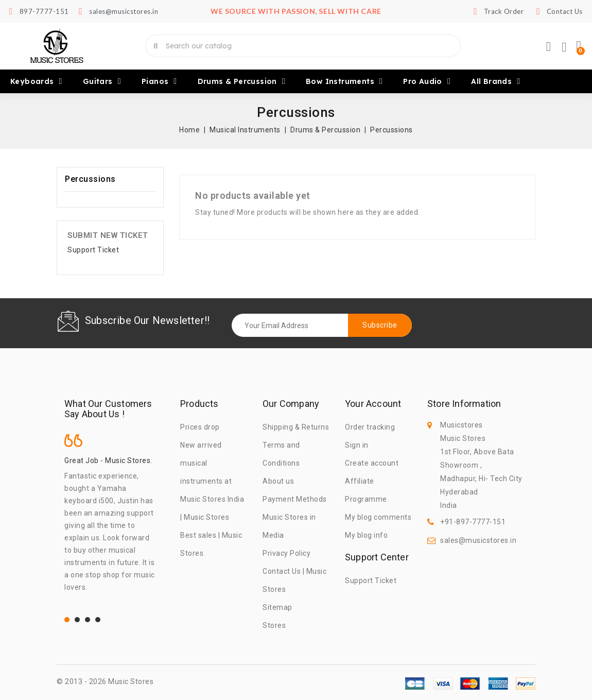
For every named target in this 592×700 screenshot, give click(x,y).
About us (278, 481)
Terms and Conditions (281, 454)
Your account (373, 404)
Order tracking (370, 427)
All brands (495, 81)
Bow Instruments (344, 81)
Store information (464, 404)
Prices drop (200, 427)
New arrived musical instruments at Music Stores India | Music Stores (212, 481)
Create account (372, 463)
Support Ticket (93, 250)
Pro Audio (427, 81)
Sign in (357, 445)
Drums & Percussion (241, 81)
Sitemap (277, 607)
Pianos (159, 81)
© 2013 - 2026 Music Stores (105, 681)
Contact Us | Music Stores (294, 580)
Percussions (90, 179)
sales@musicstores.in (478, 540)
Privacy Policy (286, 553)
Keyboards (36, 81)
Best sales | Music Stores (211, 544)
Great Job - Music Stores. (108, 460)
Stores (274, 625)
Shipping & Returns (296, 427)
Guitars (102, 81)
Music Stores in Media (289, 526)
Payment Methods (295, 499)
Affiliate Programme (366, 490)
